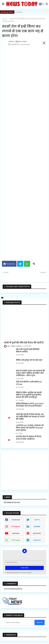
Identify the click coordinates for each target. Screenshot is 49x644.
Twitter (20, 264)
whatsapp (16, 540)
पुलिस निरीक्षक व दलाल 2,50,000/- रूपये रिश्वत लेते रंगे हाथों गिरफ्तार (30, 405)
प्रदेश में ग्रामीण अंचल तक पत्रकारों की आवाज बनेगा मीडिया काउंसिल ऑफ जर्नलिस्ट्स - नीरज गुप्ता (30, 373)
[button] (47, 4)
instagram (16, 526)
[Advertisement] (24, 179)
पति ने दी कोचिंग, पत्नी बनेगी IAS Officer (29, 383)
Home (5, 19)
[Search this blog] (19, 622)
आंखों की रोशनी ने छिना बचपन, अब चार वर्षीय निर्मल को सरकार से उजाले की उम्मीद (30, 417)
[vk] (2, 298)
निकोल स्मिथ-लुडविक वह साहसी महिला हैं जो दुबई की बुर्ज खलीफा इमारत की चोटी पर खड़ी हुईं (29, 395)
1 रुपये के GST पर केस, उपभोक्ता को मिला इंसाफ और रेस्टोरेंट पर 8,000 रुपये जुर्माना (30, 428)
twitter (37, 520)
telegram (37, 540)
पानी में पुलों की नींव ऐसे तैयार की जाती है (24, 343)
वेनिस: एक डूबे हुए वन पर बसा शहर (29, 360)
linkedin (37, 526)
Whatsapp (27, 264)
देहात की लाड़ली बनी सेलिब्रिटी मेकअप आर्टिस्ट (28, 351)
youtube (16, 533)
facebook (16, 520)
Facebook (11, 264)
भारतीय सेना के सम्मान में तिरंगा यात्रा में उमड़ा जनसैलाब (29, 438)
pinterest (37, 533)
